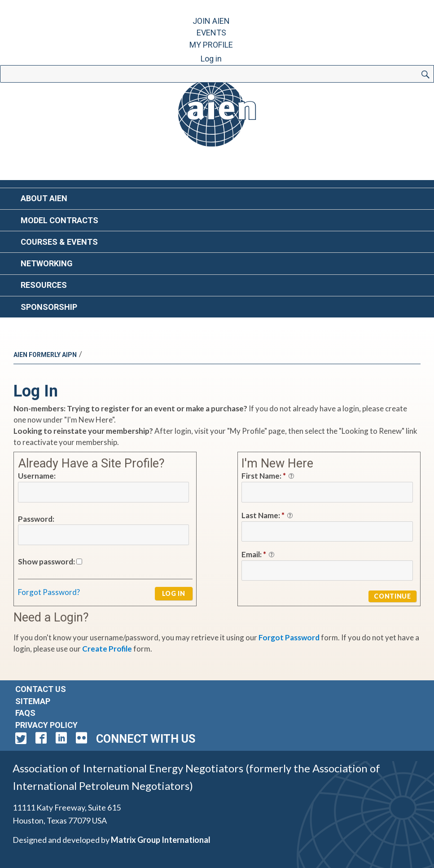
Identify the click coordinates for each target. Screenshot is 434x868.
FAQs (25, 713)
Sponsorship (49, 307)
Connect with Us (146, 739)
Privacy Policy (46, 725)
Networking (47, 263)
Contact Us (41, 689)
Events (211, 33)
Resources (44, 285)
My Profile (211, 45)
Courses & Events (59, 242)
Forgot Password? (49, 592)
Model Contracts (59, 220)
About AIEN (44, 198)
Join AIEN (211, 21)
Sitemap (33, 701)
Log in (211, 59)
